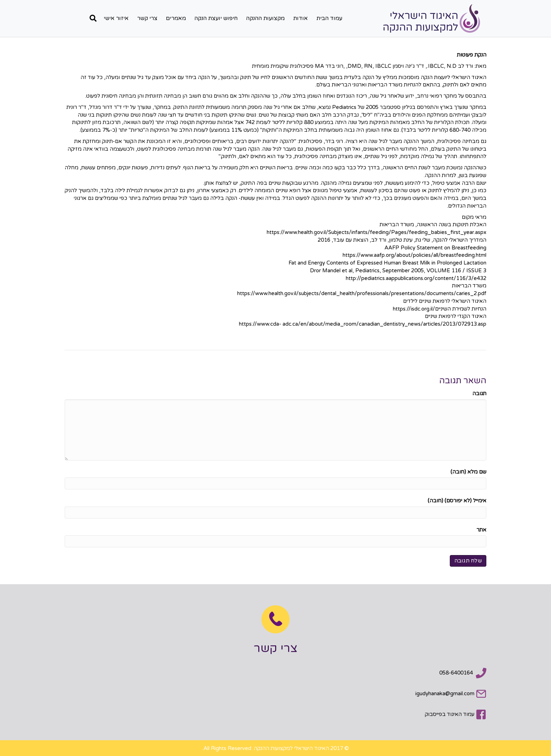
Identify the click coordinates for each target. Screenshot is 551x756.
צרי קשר (147, 18)
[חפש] (91, 18)
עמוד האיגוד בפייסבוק (450, 714)
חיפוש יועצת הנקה (216, 18)
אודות (300, 18)
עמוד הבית (329, 18)
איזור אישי (116, 18)
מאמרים (176, 18)
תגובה (479, 393)
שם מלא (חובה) (468, 472)
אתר (481, 530)
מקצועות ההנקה (265, 18)
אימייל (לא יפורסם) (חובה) (457, 501)
